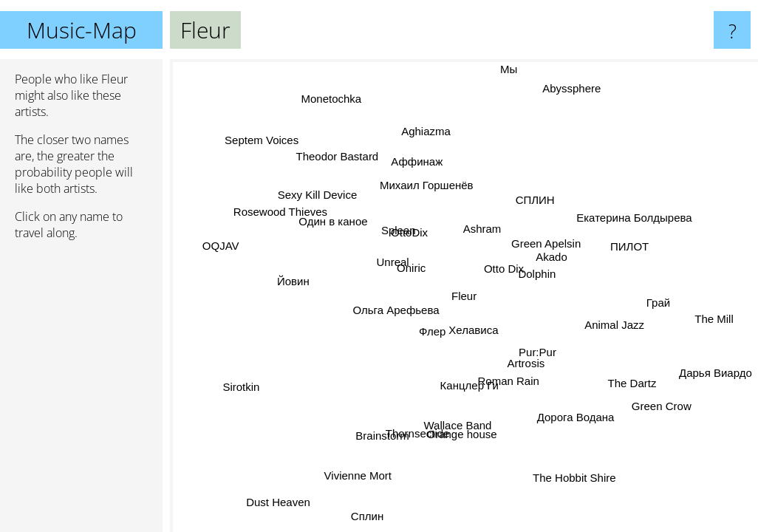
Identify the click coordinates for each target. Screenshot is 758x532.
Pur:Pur (537, 354)
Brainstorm (379, 436)
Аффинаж (425, 160)
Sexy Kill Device (318, 196)
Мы (512, 69)
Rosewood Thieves (279, 212)
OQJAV (222, 244)
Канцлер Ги (459, 384)
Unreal (394, 263)
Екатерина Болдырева (626, 209)
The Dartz (632, 376)
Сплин (377, 520)
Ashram (482, 229)
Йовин (296, 282)
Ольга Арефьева (398, 299)
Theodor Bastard (338, 156)
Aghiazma (430, 132)
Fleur (464, 296)
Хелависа (475, 341)
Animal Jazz (614, 325)
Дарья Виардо (716, 371)
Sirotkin (252, 394)
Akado (555, 263)
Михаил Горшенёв (422, 187)
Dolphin (537, 273)
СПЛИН (535, 201)
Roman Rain (505, 383)
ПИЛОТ (632, 253)
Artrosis (520, 365)
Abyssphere (571, 90)
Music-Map (82, 30)
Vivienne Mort (362, 475)
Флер (432, 328)
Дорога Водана (570, 419)
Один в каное (337, 218)
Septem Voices (265, 138)
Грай (658, 308)
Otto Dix (505, 270)
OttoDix (406, 235)
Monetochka (326, 104)
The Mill (714, 315)
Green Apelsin (547, 244)
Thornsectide (429, 438)
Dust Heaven (280, 501)
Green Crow (662, 396)
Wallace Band (435, 413)
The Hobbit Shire (560, 475)
